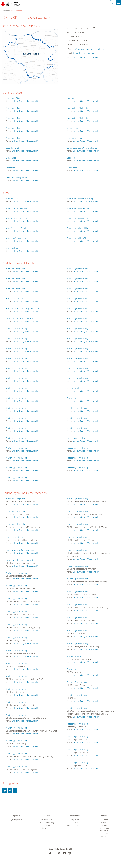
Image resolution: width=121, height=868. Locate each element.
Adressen (104, 820)
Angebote (75, 820)
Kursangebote (12, 248)
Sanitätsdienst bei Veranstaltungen (83, 148)
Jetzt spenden (17, 820)
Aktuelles (75, 823)
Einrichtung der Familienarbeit (19, 318)
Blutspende (11, 158)
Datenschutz (104, 828)
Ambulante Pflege (14, 98)
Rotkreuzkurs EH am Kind (78, 218)
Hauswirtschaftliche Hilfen (79, 108)
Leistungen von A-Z (75, 825)
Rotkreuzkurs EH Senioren (79, 208)
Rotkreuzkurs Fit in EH (77, 238)
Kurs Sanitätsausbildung (17, 238)
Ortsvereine (72, 398)
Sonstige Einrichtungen (77, 408)
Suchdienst (72, 168)
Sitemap (104, 825)
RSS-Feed (104, 834)
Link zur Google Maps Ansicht (86, 57)
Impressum (104, 831)
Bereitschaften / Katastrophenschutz (22, 308)
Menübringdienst (75, 138)
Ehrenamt (10, 168)
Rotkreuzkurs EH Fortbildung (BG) (82, 198)
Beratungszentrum (14, 299)
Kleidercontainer (74, 388)
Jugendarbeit (73, 128)
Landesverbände (16, 11)
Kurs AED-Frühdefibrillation (18, 208)
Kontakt (104, 823)
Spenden (71, 158)
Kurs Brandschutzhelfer (16, 218)
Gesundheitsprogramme (17, 178)
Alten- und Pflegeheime (16, 269)
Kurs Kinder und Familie (16, 228)
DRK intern (104, 836)
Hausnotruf (72, 98)
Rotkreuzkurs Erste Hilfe (78, 228)
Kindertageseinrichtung (16, 328)
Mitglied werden (46, 820)
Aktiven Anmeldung (46, 823)
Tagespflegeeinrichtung (77, 438)
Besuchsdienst (12, 148)
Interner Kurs (12, 198)
